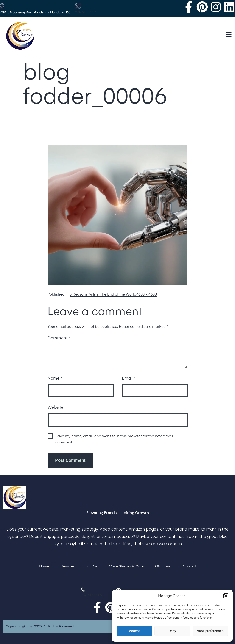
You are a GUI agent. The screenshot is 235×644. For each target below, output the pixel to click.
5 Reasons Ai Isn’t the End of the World (103, 295)
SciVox (92, 566)
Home (44, 566)
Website (55, 407)
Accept (134, 631)
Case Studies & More (126, 566)
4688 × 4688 (147, 295)
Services (68, 566)
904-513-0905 (86, 12)
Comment (59, 338)
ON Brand (163, 566)
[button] (226, 596)
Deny (172, 631)
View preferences (210, 631)
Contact (189, 566)
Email (129, 378)
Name (55, 378)
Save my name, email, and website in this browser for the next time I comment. (114, 439)
